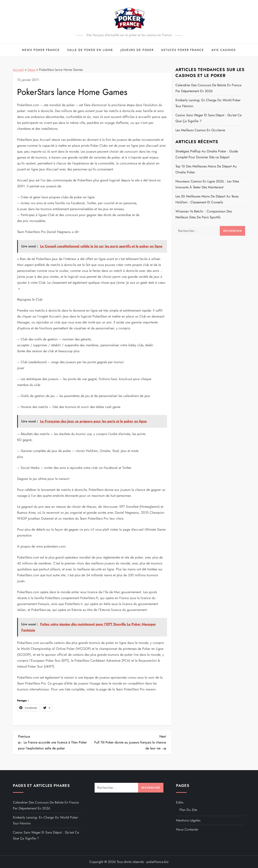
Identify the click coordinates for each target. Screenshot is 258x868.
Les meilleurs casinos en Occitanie (200, 130)
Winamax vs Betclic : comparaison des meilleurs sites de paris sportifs (204, 214)
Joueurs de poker (137, 50)
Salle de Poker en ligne (90, 50)
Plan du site (188, 810)
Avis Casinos (224, 50)
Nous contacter (187, 829)
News (31, 70)
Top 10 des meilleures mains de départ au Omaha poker (206, 169)
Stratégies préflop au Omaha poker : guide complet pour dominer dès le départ (207, 154)
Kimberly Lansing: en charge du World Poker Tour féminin (208, 103)
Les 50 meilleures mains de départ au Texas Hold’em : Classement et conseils (207, 199)
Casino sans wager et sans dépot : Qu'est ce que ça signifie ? (208, 118)
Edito (180, 802)
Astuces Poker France (183, 50)
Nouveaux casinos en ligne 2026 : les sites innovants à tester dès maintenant (207, 184)
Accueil (18, 70)
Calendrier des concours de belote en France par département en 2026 (208, 88)
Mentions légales (188, 820)
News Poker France (41, 50)
